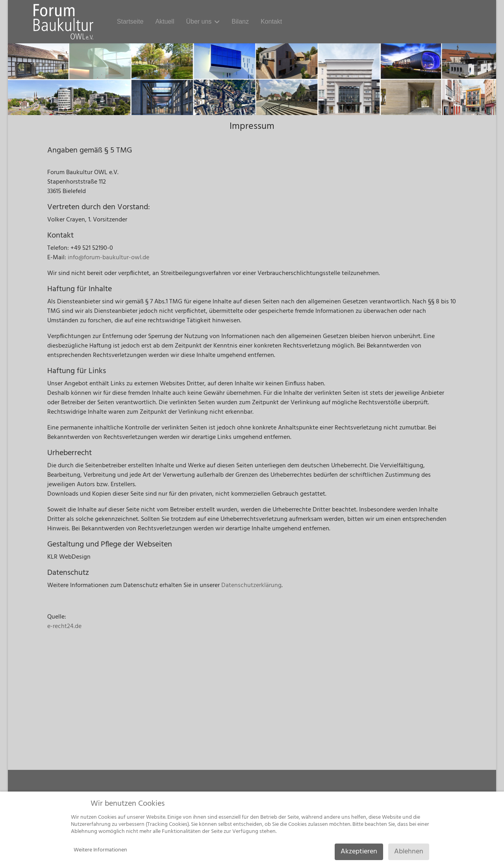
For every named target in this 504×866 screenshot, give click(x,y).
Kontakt (271, 21)
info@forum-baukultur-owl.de (108, 258)
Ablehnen (409, 852)
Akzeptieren (359, 852)
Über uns (199, 21)
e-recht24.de (64, 626)
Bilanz (240, 21)
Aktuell (165, 21)
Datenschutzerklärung (251, 585)
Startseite (130, 21)
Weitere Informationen (100, 850)
